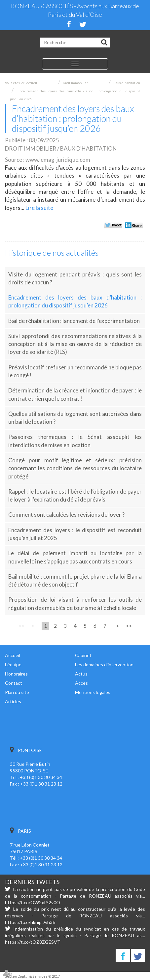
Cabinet (83, 655)
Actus (81, 674)
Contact (14, 683)
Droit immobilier (75, 83)
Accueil (32, 83)
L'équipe (13, 664)
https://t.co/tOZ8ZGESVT (33, 942)
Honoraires (16, 674)
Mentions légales (93, 692)
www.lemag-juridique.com (58, 160)
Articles (13, 701)
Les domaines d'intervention (104, 664)
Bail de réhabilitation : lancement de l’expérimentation (74, 321)
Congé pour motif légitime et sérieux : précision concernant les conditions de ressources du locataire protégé (75, 468)
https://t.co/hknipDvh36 (30, 922)
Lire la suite (39, 208)
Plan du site (17, 692)
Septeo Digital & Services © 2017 (32, 976)
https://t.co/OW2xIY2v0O (33, 902)
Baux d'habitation (127, 83)
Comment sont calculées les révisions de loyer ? (66, 515)
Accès (81, 683)
